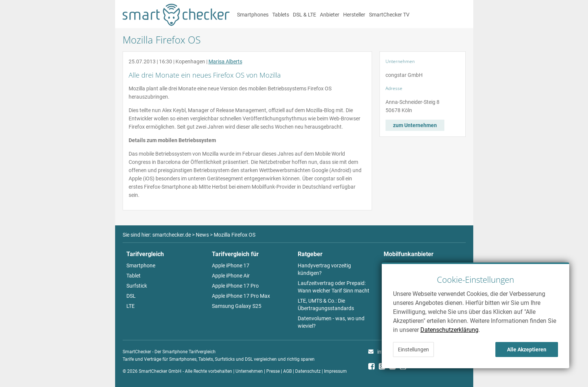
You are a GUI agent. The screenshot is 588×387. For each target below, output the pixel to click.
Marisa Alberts (225, 61)
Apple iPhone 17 (231, 265)
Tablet (133, 276)
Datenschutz (308, 371)
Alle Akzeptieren (527, 349)
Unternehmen (249, 371)
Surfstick (137, 286)
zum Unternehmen (415, 125)
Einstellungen (413, 349)
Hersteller (354, 15)
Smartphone (141, 265)
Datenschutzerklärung (449, 330)
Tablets (281, 15)
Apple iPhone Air (231, 276)
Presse (273, 371)
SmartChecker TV (389, 15)
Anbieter (330, 15)
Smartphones (253, 15)
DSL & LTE (304, 15)
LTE (130, 306)
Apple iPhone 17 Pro (235, 286)
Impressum (335, 371)
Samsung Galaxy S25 (237, 306)
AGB (287, 371)
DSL (131, 296)
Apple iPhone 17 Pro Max (241, 296)
